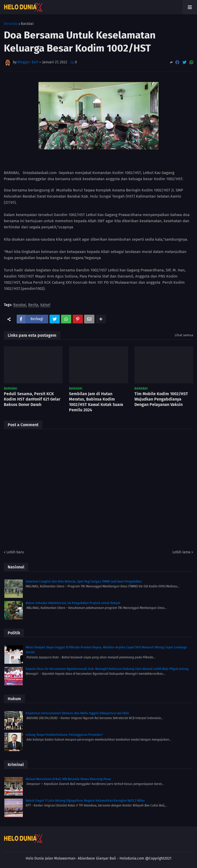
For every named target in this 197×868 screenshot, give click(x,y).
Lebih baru (15, 552)
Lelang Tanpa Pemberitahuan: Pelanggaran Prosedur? (64, 735)
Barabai (27, 24)
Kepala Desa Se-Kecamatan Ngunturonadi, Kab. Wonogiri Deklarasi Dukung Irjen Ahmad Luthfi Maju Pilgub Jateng (107, 669)
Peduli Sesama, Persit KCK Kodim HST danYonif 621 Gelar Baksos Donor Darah (32, 399)
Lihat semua (184, 335)
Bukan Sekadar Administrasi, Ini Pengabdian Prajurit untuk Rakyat (73, 603)
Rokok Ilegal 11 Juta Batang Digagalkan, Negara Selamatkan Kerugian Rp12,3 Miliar (85, 801)
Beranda (11, 24)
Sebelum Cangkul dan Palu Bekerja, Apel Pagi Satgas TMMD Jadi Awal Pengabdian (84, 581)
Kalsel (45, 305)
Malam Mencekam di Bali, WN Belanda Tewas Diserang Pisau (68, 779)
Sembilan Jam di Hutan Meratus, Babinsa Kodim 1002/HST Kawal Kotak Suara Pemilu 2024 (96, 402)
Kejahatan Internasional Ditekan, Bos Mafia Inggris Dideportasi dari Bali (77, 713)
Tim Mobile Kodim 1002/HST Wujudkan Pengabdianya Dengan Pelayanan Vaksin (161, 399)
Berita (33, 305)
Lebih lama (181, 552)
